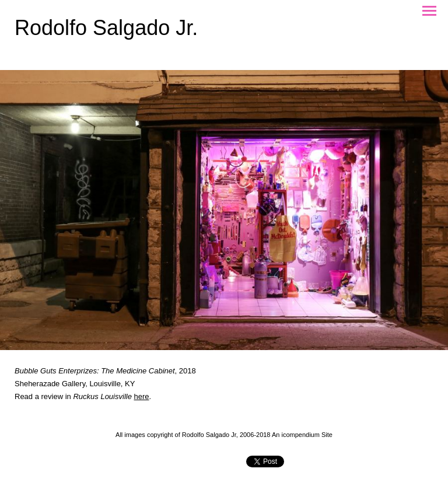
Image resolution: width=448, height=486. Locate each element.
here (142, 396)
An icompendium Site (302, 435)
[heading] (106, 32)
